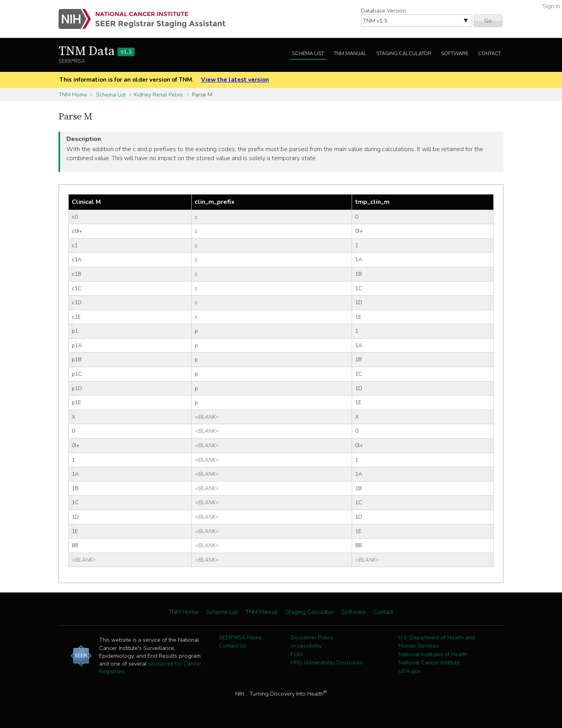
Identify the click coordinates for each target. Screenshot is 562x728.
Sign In (551, 6)
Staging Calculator (404, 54)
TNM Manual (350, 54)
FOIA (297, 654)
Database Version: (384, 11)
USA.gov (410, 671)
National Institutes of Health (433, 654)
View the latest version (235, 80)
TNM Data (97, 52)
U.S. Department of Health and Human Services (437, 642)
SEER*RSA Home (240, 637)
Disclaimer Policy (312, 637)
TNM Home (73, 95)
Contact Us (233, 646)
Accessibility (306, 646)
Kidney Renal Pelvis (159, 95)
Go (488, 21)
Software (455, 54)
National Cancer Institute (429, 662)
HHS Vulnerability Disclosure (327, 662)
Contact (490, 54)
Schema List (308, 54)
